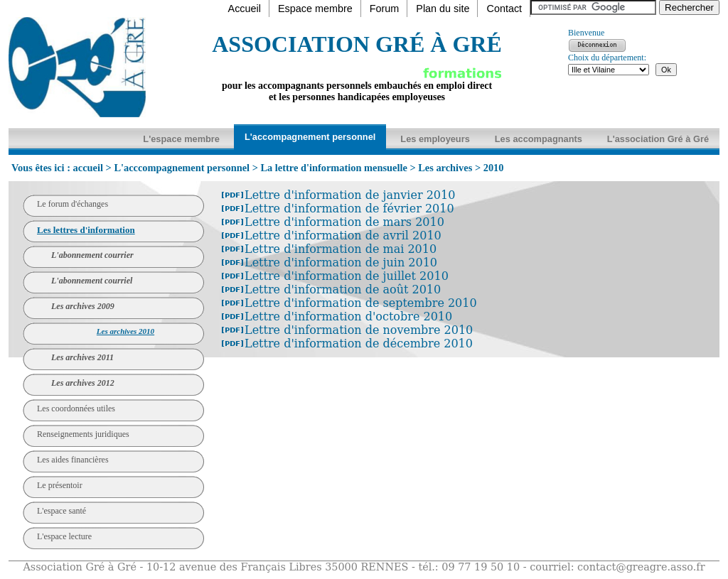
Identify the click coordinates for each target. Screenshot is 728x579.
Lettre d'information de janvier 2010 (350, 195)
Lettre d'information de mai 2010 (341, 249)
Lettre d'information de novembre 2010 (359, 330)
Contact (504, 9)
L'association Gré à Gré (658, 139)
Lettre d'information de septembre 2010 (361, 303)
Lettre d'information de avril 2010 (343, 236)
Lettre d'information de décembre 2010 (359, 343)
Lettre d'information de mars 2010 (344, 222)
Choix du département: (607, 58)
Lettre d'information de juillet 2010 (347, 276)
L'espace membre (181, 139)
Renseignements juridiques (83, 434)
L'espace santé (61, 511)
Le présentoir (60, 485)
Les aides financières (73, 460)
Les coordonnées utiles (76, 408)
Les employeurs (435, 139)
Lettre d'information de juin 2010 (341, 263)
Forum (385, 9)
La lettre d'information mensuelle (333, 168)
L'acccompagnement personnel (182, 168)
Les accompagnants (539, 139)
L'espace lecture (64, 536)
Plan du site (443, 9)
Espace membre (315, 9)
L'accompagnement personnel (310, 137)
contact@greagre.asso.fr (641, 567)
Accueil (245, 9)
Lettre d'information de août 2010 (343, 289)
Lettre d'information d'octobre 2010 (348, 316)
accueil (88, 168)
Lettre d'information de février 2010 (349, 209)
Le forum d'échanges (73, 204)
